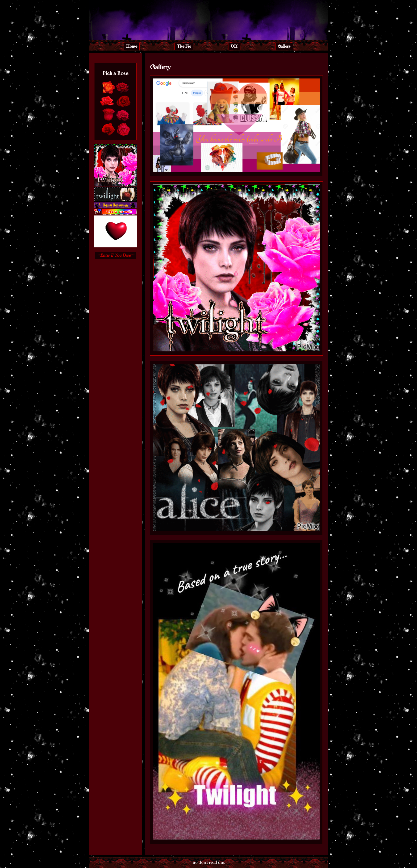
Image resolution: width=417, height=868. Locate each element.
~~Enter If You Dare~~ (115, 255)
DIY (234, 46)
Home (132, 46)
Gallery (284, 46)
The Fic (184, 46)
